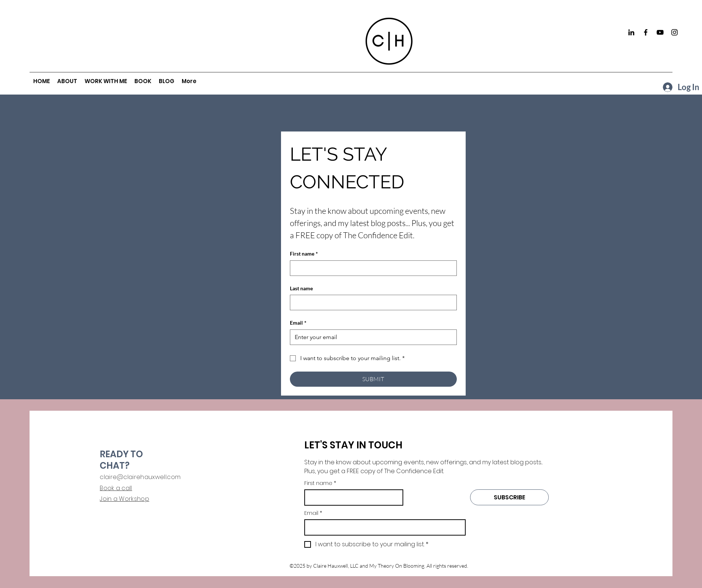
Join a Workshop (124, 499)
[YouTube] (660, 32)
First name (304, 254)
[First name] (371, 268)
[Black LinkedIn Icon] (631, 32)
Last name (301, 288)
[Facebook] (646, 32)
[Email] (371, 337)
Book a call (116, 488)
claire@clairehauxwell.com (140, 477)
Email (298, 323)
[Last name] (371, 302)
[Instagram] (674, 32)
